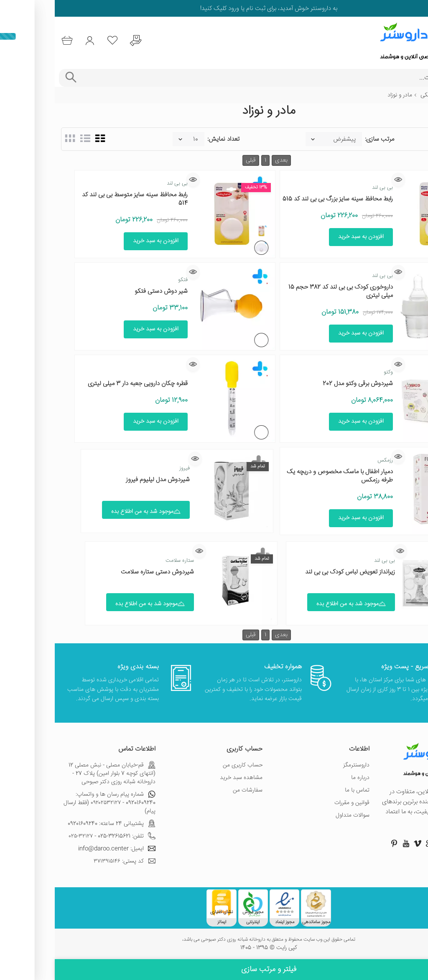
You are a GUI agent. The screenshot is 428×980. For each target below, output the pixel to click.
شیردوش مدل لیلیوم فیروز (103, 480)
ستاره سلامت (125, 561)
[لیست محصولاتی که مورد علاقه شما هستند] (64, 41)
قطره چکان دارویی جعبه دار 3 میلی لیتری (83, 384)
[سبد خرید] (13, 41)
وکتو (334, 372)
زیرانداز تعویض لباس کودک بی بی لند (295, 572)
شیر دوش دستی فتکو (106, 291)
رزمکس (330, 460)
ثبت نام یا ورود (191, 9)
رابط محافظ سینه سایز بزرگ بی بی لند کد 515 (283, 199)
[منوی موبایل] (416, 41)
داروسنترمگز (302, 765)
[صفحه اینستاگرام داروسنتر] (398, 843)
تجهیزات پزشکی (384, 95)
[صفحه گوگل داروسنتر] (374, 843)
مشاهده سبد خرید (186, 778)
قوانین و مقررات (297, 803)
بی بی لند (328, 188)
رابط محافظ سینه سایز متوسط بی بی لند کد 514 (80, 199)
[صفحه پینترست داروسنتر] (339, 843)
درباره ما (306, 778)
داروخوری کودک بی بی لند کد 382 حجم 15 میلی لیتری (286, 291)
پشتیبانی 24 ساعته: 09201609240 (57, 824)
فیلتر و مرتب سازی (214, 970)
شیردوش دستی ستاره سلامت (103, 572)
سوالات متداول (298, 815)
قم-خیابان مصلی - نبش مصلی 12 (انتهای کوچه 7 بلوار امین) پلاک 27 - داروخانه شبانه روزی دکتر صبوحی (57, 774)
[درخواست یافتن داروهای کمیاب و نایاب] (90, 41)
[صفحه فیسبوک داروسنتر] (410, 843)
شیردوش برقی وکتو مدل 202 (303, 384)
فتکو (128, 280)
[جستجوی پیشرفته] (16, 78)
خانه (417, 95)
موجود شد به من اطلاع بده (91, 512)
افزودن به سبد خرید (306, 237)
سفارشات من (193, 790)
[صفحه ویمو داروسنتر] (363, 843)
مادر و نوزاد (345, 95)
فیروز (130, 468)
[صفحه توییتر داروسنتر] (386, 843)
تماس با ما (302, 790)
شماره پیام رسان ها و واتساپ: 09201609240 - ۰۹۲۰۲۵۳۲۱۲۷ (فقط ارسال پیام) (55, 803)
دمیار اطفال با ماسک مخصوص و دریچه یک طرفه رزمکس (285, 476)
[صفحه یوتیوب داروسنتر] (351, 843)
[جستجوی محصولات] (225, 78)
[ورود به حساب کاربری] (39, 41)
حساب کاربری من (188, 765)
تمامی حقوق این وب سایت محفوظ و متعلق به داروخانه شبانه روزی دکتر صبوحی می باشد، (214, 940)
